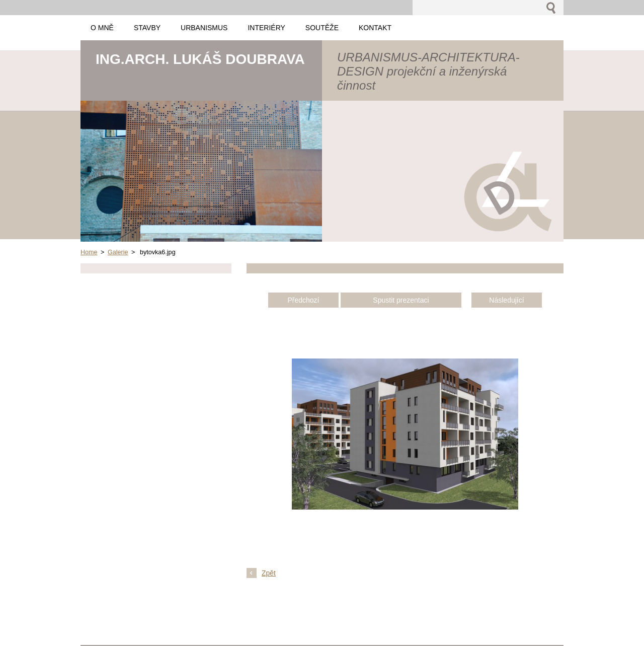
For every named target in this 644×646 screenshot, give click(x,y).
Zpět (269, 573)
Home (89, 252)
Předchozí (303, 300)
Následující (506, 300)
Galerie (118, 252)
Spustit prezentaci (401, 300)
